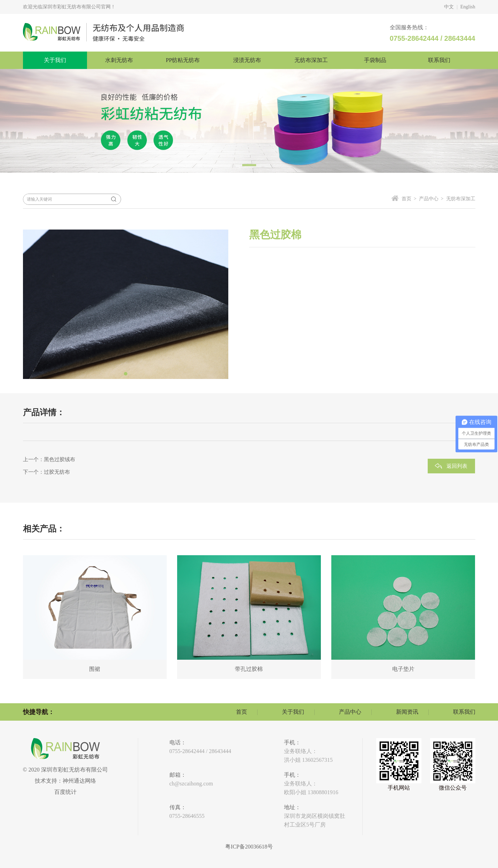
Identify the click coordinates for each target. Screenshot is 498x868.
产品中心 (350, 712)
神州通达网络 (79, 781)
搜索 (114, 199)
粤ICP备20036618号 (249, 847)
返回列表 (457, 466)
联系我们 (464, 712)
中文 (449, 7)
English (468, 7)
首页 (242, 712)
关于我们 (293, 712)
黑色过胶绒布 (60, 459)
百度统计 (65, 792)
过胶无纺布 (57, 472)
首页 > (409, 199)
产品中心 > (430, 199)
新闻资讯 (407, 712)
